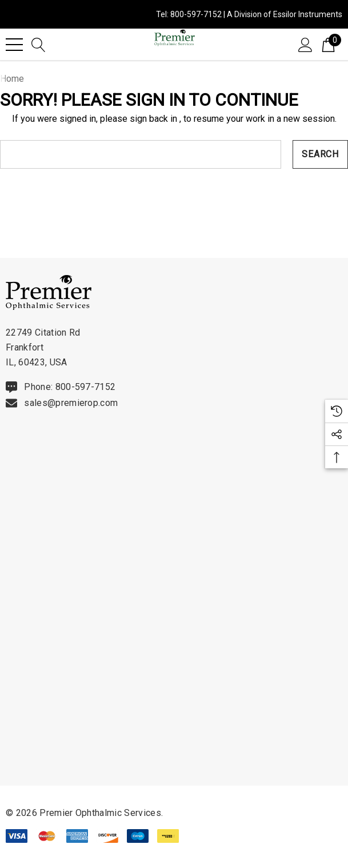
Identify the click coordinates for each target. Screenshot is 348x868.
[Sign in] (305, 44)
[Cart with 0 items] (328, 44)
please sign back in (139, 119)
